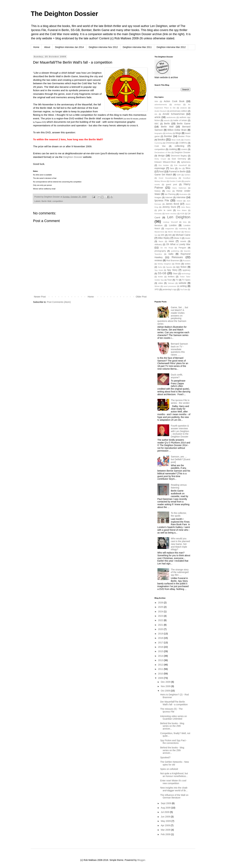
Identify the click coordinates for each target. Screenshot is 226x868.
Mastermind (159, 232)
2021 (161, 625)
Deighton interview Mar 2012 (171, 47)
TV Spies (186, 280)
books (161, 140)
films (188, 168)
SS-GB (162, 273)
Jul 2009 (165, 812)
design (161, 156)
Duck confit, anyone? (177, 376)
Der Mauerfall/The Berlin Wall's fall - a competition (174, 703)
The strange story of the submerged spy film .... (180, 572)
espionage (160, 168)
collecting (179, 146)
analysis (184, 108)
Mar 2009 (166, 830)
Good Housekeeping (168, 178)
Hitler (169, 191)
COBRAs (183, 143)
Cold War (160, 146)
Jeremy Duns (169, 207)
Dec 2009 (166, 682)
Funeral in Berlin (177, 171)
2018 (161, 638)
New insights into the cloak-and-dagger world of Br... (174, 789)
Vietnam (171, 283)
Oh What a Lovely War (178, 244)
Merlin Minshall (174, 232)
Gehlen (187, 175)
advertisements (161, 105)
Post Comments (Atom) (59, 302)
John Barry (186, 207)
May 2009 (166, 821)
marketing (183, 229)
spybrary (186, 270)
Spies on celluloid (169, 769)
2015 (161, 651)
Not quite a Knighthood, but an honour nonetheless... (174, 775)
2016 (161, 647)
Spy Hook (159, 270)
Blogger (141, 860)
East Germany (179, 159)
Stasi (175, 274)
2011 (161, 669)
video (161, 283)
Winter (157, 286)
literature (159, 225)
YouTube (184, 289)
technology (186, 274)
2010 (161, 674)
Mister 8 (178, 238)
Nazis (161, 241)
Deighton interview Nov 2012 (103, 47)
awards (167, 120)
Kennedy (158, 214)
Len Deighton (179, 217)
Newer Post (40, 297)
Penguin (182, 248)
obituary (158, 244)
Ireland (179, 201)
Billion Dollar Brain (177, 130)
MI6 (170, 235)
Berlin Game (184, 124)
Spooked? (165, 757)
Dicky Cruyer (160, 159)
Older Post (141, 297)
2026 (161, 603)
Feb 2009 (166, 834)
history (158, 191)
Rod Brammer (173, 261)
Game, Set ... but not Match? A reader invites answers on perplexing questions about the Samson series (173, 316)
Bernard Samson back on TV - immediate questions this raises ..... (179, 349)
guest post (172, 184)
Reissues (177, 257)
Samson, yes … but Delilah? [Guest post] (180, 459)
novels (183, 241)
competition (58, 201)
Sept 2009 (166, 803)
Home (36, 47)
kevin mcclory (171, 214)
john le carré (165, 210)
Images (158, 197)
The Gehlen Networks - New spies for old (175, 763)
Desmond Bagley (179, 156)
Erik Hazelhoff (180, 165)
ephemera (186, 162)
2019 (161, 634)
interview (181, 197)
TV (177, 280)
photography (160, 251)
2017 (161, 643)
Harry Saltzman (179, 188)
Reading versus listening (179, 486)
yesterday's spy (169, 289)
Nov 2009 (166, 686)
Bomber (168, 136)
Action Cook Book (174, 101)
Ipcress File (162, 201)
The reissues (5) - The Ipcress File (171, 710)
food (161, 171)
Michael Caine (183, 235)
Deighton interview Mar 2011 (137, 47)
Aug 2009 (166, 808)
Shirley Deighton (164, 264)
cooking (173, 149)
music (188, 238)
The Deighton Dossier (64, 14)
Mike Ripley (164, 238)
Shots (178, 264)
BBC (157, 124)
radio (171, 254)
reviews (158, 260)
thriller (161, 277)
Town (170, 280)
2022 (161, 620)
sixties (187, 264)
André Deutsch (161, 111)
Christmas (170, 143)
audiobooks (171, 117)
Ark (156, 114)
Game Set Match (163, 175)
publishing (175, 251)
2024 (161, 612)
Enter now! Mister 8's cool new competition (173, 782)
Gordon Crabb (175, 181)
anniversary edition (179, 111)
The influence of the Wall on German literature (174, 796)
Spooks (169, 267)
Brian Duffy (176, 140)
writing (183, 286)
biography (159, 133)
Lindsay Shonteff (170, 222)
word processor (170, 286)
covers (184, 149)
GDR (179, 175)
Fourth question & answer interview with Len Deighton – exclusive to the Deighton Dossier (180, 431)
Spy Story (172, 270)
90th (156, 101)
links (185, 222)
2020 (161, 629)
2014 (161, 656)
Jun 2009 (166, 817)
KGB (182, 214)
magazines (170, 229)
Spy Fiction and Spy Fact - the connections (174, 742)
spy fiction (181, 267)
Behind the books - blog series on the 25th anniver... (172, 726)
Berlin (167, 124)
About (47, 47)
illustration (183, 194)
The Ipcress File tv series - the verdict (180, 402)
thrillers (171, 277)
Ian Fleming (170, 194)
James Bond (172, 204)
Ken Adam (182, 210)
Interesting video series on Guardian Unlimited (173, 718)
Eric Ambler (164, 165)
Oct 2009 (166, 691)
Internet (169, 197)
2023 (161, 616)
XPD (157, 289)
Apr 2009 (166, 825)
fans (172, 168)
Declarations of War (163, 152)
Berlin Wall (46, 201)
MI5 (163, 235)
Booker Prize (184, 136)
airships (178, 105)
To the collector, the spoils (179, 514)
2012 (161, 665)
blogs (178, 133)
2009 (161, 678)
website (182, 283)
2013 (161, 660)
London (173, 225)
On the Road (167, 248)
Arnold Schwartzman (174, 114)
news (171, 241)
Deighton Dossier (73, 157)
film (180, 168)
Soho (160, 267)
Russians (187, 261)
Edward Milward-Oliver (165, 162)
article (158, 117)
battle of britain (180, 120)
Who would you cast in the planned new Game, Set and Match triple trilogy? (180, 544)
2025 (161, 607)
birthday (169, 133)
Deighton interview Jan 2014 (69, 47)
